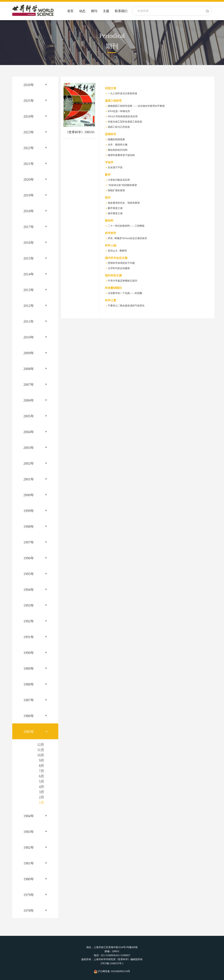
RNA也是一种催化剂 (119, 111)
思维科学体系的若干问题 (121, 263)
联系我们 (121, 11)
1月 (41, 802)
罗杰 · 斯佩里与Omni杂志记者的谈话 (127, 238)
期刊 (94, 11)
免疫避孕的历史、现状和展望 (124, 203)
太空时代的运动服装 (119, 268)
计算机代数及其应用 (119, 180)
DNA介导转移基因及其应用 (123, 116)
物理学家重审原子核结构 (121, 155)
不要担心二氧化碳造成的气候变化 (126, 306)
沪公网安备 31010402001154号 (112, 971)
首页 (70, 11)
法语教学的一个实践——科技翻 (125, 293)
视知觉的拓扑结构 (118, 150)
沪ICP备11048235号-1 (112, 963)
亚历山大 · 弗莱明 (117, 251)
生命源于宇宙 (115, 167)
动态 (82, 11)
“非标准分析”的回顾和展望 (122, 185)
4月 (41, 787)
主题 (106, 11)
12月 (41, 745)
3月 (41, 792)
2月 (41, 797)
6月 (41, 776)
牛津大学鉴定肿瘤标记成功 (122, 281)
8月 (41, 766)
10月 (41, 755)
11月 (41, 750)
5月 (41, 781)
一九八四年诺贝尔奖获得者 (122, 94)
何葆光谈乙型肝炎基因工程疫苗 (125, 122)
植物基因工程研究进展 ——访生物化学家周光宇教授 (136, 106)
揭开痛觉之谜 (115, 213)
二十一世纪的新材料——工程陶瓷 (126, 226)
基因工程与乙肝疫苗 (119, 127)
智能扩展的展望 (116, 190)
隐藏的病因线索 (116, 139)
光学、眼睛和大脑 (118, 145)
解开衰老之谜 (115, 208)
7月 (41, 771)
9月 (41, 760)
